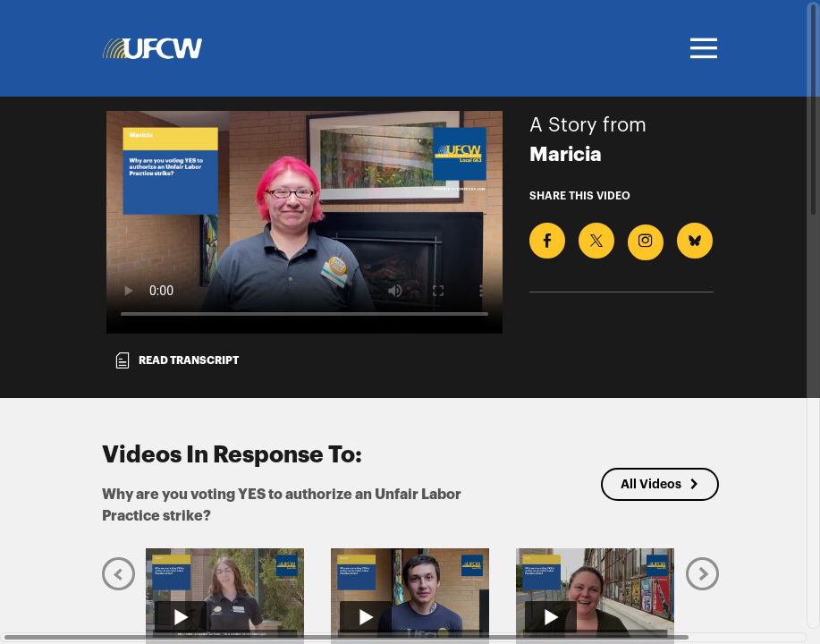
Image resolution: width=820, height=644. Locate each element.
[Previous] (118, 574)
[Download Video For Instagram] (646, 242)
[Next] (702, 574)
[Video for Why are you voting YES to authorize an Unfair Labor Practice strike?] (304, 222)
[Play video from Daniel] (410, 593)
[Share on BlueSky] (695, 241)
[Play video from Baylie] (225, 593)
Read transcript (176, 360)
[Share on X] (596, 241)
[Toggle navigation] (701, 48)
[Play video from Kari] (595, 593)
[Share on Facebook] (547, 241)
